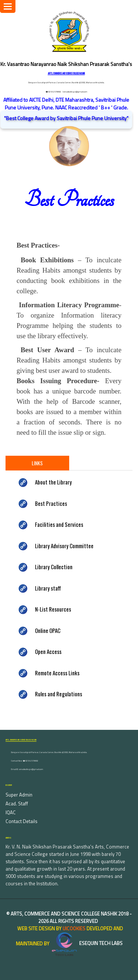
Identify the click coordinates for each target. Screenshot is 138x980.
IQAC (11, 812)
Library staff (48, 588)
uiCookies (74, 928)
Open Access (48, 651)
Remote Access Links (57, 673)
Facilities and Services (59, 524)
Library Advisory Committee (64, 546)
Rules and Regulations (59, 694)
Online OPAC (48, 630)
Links (37, 463)
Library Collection (54, 567)
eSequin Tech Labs (86, 943)
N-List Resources (53, 609)
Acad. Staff (17, 804)
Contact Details (22, 821)
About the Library (53, 482)
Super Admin (19, 795)
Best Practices (51, 503)
